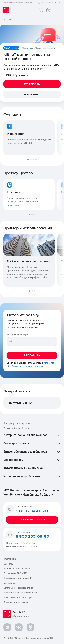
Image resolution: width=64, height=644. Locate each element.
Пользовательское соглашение (20, 593)
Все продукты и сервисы (17, 423)
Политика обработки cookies (19, 578)
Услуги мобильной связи (17, 428)
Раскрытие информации (17, 569)
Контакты (9, 564)
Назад (10, 20)
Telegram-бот (29, 543)
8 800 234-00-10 (49, 3)
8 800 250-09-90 (32, 537)
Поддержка (13, 543)
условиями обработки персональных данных (31, 365)
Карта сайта (10, 583)
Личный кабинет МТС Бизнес (22, 547)
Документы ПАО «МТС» (16, 573)
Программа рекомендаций (18, 598)
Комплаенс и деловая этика (18, 588)
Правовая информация (16, 602)
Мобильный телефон (18, 335)
